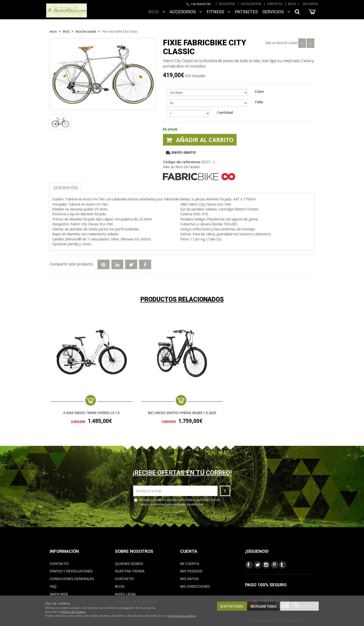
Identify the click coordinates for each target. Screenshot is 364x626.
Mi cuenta (310, 4)
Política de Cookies (73, 612)
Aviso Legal (126, 594)
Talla (259, 102)
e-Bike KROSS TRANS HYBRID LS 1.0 (91, 413)
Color (259, 91)
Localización (251, 4)
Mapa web (59, 594)
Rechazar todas (263, 606)
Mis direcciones (195, 586)
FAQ (53, 586)
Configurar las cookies (182, 616)
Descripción (66, 188)
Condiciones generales (72, 579)
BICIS (157, 12)
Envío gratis (181, 152)
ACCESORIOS (186, 12)
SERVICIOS (276, 12)
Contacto (275, 4)
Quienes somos (129, 563)
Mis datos (189, 579)
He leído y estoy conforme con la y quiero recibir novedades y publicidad (177, 502)
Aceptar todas (232, 606)
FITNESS (218, 12)
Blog (292, 4)
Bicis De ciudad (287, 43)
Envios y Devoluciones (71, 571)
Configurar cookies (299, 606)
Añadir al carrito (200, 140)
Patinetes (246, 12)
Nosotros (227, 4)
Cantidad (225, 112)
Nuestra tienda (130, 571)
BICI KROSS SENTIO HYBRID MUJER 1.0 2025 (182, 413)
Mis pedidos (191, 571)
